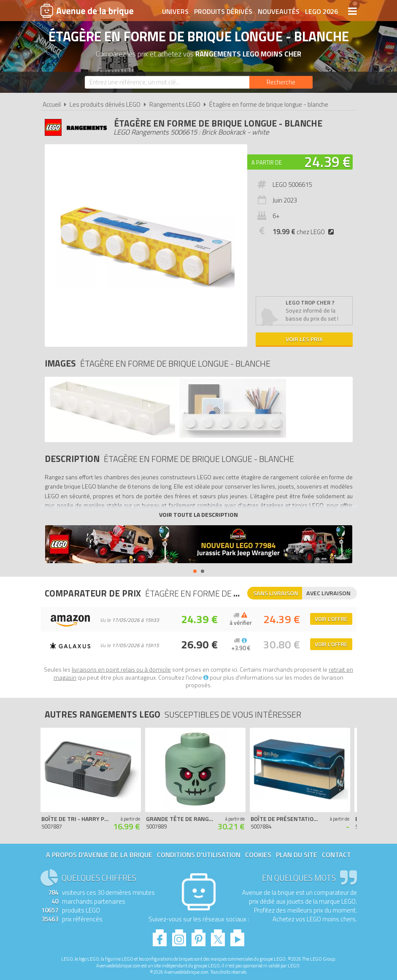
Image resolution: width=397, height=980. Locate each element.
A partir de (267, 162)
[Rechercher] (281, 82)
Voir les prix (304, 339)
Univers (175, 11)
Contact (336, 855)
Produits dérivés (223, 11)
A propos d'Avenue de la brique (99, 855)
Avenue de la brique (87, 11)
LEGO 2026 (321, 11)
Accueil (52, 104)
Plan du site (297, 855)
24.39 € (327, 162)
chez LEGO (305, 232)
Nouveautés (279, 11)
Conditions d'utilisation (199, 855)
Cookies (258, 855)
